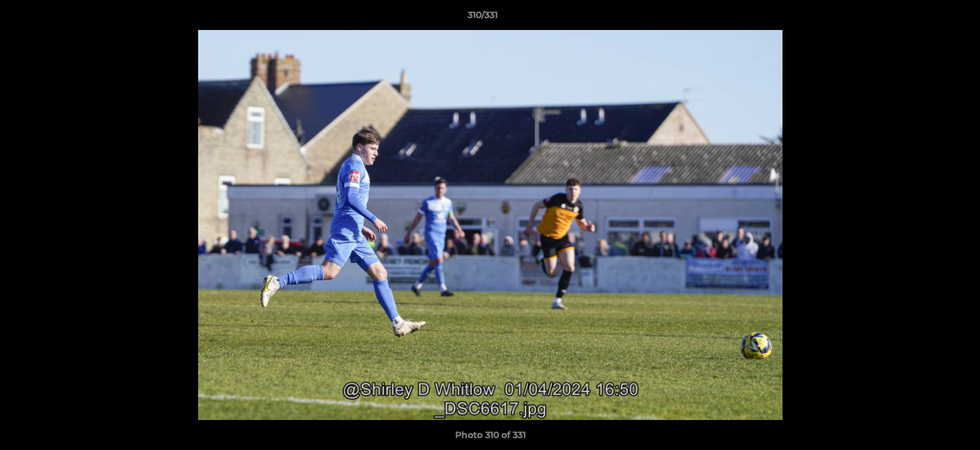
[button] (927, 18)
